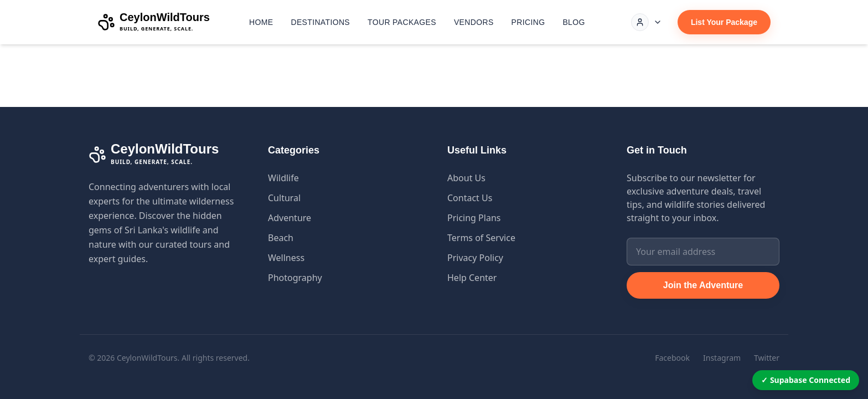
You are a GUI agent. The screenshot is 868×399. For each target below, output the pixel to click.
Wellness (286, 258)
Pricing (528, 22)
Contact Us (470, 198)
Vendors (474, 22)
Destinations (320, 22)
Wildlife (283, 178)
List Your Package (724, 22)
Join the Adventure (703, 285)
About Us (466, 178)
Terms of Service (481, 238)
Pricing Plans (474, 218)
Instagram (722, 358)
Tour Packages (402, 22)
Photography (295, 278)
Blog (573, 22)
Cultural (284, 198)
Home (261, 22)
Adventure (290, 218)
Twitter (767, 358)
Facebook (672, 358)
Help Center (472, 278)
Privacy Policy (475, 258)
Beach (281, 238)
